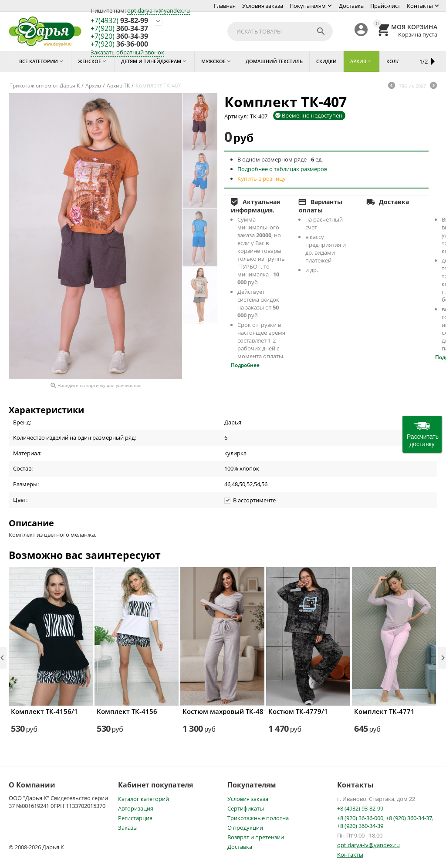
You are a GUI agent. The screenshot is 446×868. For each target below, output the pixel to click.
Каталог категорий (144, 799)
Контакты (420, 6)
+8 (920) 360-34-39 (360, 826)
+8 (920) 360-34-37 (409, 818)
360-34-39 (119, 37)
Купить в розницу (262, 178)
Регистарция (135, 818)
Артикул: (236, 116)
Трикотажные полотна (258, 818)
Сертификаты (246, 808)
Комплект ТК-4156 (127, 711)
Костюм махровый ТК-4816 (222, 711)
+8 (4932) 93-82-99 (360, 808)
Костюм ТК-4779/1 (298, 711)
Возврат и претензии (256, 837)
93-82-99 (119, 21)
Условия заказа (263, 6)
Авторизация (136, 808)
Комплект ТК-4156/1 (44, 711)
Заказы (128, 828)
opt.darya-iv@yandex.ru (159, 10)
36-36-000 (119, 44)
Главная (225, 6)
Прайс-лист (385, 6)
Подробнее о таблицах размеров (282, 169)
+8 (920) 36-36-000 (360, 818)
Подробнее (245, 365)
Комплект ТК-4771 (384, 711)
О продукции (245, 828)
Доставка (351, 6)
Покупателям (308, 6)
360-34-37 (119, 29)
